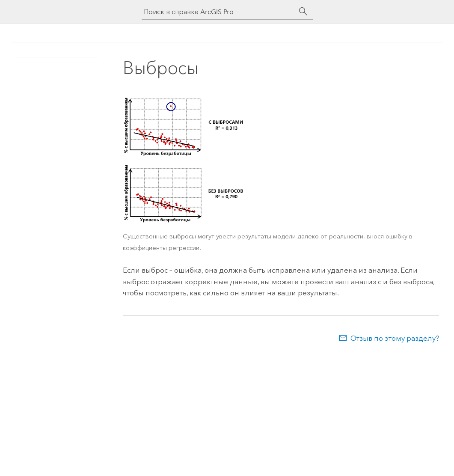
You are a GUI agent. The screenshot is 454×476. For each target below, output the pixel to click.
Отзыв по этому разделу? (395, 338)
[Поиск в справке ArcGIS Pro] (219, 12)
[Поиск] (303, 12)
